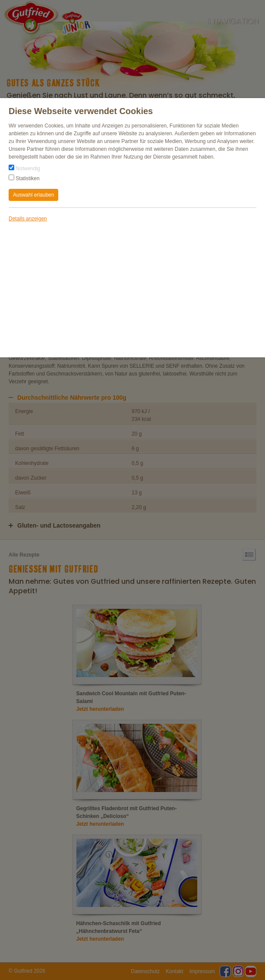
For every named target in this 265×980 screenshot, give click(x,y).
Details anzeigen (28, 219)
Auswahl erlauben (33, 195)
